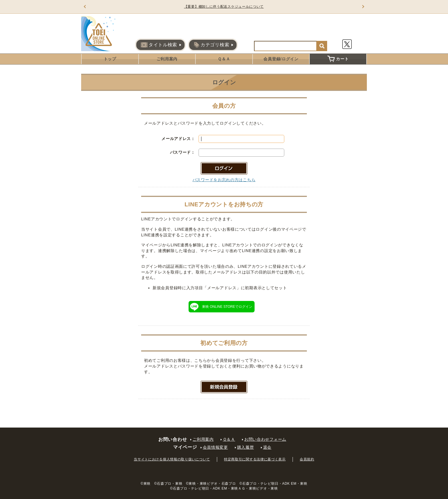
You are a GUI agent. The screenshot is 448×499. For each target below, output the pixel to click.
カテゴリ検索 (211, 45)
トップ (110, 59)
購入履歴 (246, 447)
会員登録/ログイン (281, 59)
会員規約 (307, 459)
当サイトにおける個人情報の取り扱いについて (172, 459)
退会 (267, 447)
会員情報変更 (215, 447)
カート (338, 59)
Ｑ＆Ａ (224, 59)
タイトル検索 (159, 45)
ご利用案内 (167, 59)
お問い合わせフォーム (265, 439)
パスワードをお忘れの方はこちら (224, 180)
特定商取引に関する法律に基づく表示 (255, 459)
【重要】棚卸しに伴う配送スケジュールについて (224, 7)
